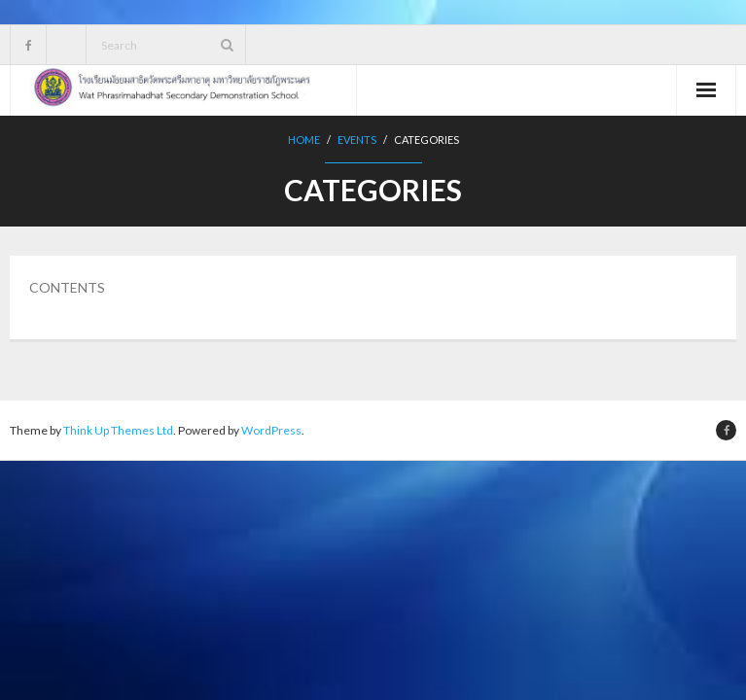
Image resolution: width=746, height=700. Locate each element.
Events (357, 140)
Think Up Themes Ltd (118, 430)
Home (304, 140)
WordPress (271, 430)
